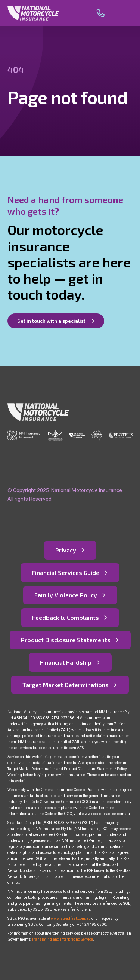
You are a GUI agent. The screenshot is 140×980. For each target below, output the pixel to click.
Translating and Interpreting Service (62, 939)
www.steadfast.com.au (71, 918)
